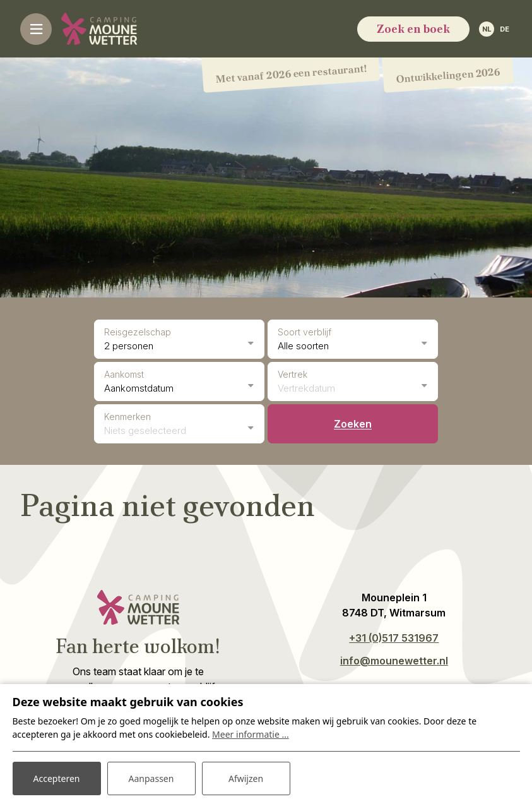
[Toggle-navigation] (36, 29)
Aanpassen (151, 778)
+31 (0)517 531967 (394, 638)
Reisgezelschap (138, 332)
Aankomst (124, 374)
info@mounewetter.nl (394, 661)
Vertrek (293, 374)
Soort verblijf (304, 332)
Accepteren (57, 778)
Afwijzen (246, 778)
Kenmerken (127, 417)
